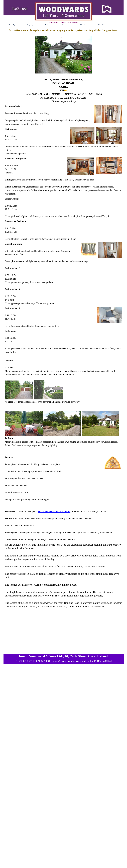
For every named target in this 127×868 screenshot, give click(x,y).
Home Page (12, 25)
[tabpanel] (64, 66)
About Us (101, 25)
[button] (64, 55)
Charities (83, 25)
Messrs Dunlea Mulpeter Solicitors (54, 512)
